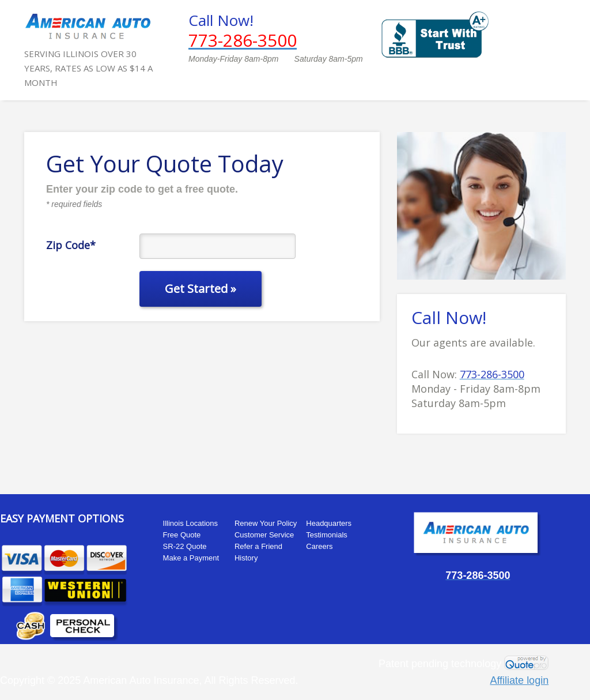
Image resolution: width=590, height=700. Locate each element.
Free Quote (182, 535)
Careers (319, 546)
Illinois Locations (190, 523)
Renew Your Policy (266, 523)
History (246, 558)
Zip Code (71, 244)
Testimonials (327, 535)
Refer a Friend (258, 546)
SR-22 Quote (185, 546)
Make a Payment (191, 558)
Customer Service (264, 535)
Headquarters (329, 523)
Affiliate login (519, 680)
